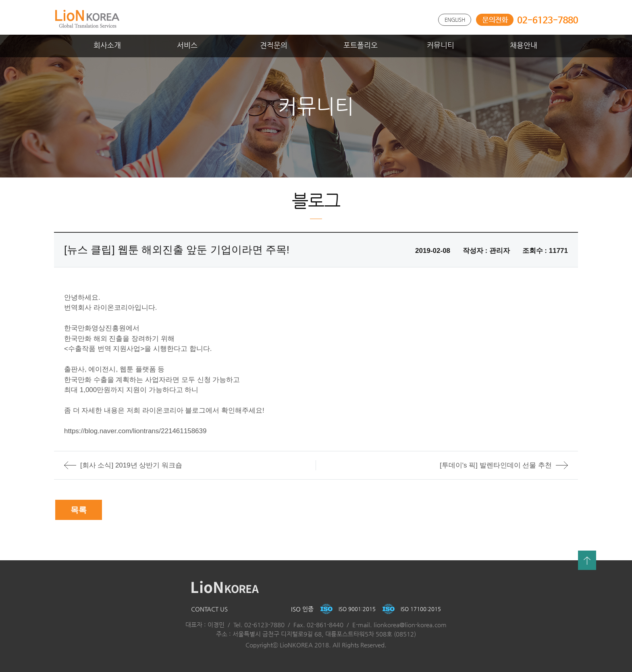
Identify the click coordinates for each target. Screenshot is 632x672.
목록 (79, 510)
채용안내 (524, 45)
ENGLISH (455, 20)
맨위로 (587, 560)
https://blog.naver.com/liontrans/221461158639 (135, 431)
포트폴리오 (361, 45)
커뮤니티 (441, 45)
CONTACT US (209, 609)
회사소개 (107, 45)
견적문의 (274, 45)
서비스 (187, 45)
